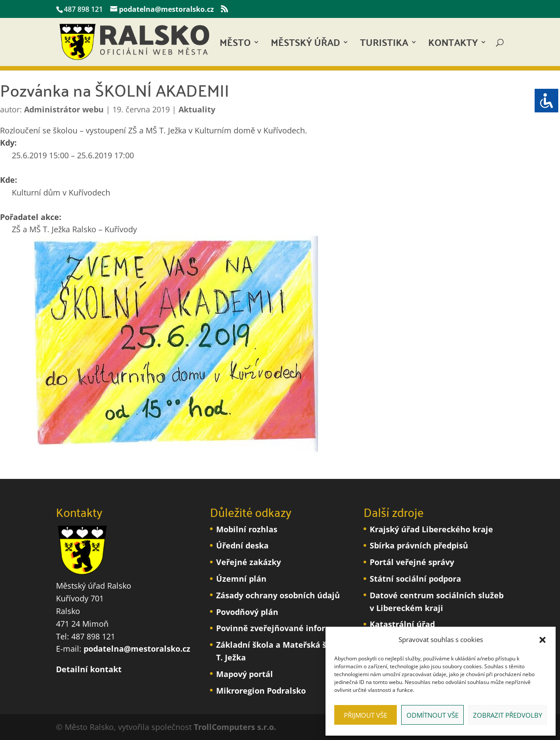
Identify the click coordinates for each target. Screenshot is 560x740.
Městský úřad (305, 45)
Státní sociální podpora (415, 579)
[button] (542, 640)
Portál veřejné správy (412, 562)
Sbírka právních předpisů (419, 545)
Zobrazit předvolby (507, 715)
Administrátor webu (64, 109)
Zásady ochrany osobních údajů (278, 595)
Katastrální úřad (402, 624)
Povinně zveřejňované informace (281, 628)
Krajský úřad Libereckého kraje (431, 529)
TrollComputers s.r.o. (235, 727)
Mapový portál (245, 674)
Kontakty (453, 45)
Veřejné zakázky (248, 562)
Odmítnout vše (432, 715)
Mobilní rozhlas (247, 529)
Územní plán (241, 579)
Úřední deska (242, 545)
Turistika (384, 45)
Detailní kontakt (89, 669)
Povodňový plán (247, 612)
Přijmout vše (366, 715)
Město (235, 45)
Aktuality (197, 109)
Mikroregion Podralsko (261, 691)
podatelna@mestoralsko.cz (137, 649)
